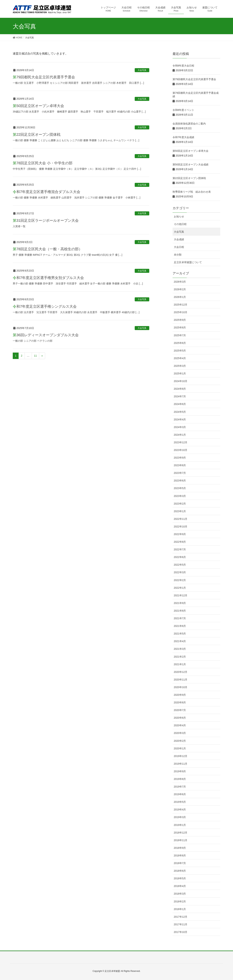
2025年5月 (180, 351)
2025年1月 (180, 373)
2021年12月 (181, 595)
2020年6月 (180, 718)
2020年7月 (180, 710)
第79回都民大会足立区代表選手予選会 (44, 77)
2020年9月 (180, 695)
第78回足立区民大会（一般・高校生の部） (48, 249)
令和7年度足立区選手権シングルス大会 (45, 306)
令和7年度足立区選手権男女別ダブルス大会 (48, 278)
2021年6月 (180, 626)
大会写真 (142, 70)
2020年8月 (180, 702)
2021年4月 (180, 641)
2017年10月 (181, 932)
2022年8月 (180, 542)
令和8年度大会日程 (183, 66)
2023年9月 (180, 458)
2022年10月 (181, 527)
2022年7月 (180, 549)
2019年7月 (180, 787)
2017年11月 (181, 924)
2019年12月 (181, 756)
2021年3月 (180, 649)
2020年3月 (180, 733)
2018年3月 (180, 894)
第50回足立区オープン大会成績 (191, 164)
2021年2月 (180, 657)
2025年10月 (181, 312)
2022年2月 (180, 580)
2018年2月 (180, 901)
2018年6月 (180, 871)
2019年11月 (181, 764)
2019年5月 (180, 802)
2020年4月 (180, 725)
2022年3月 (180, 572)
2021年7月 (180, 618)
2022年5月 (180, 565)
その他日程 (180, 224)
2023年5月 (180, 488)
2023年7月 (180, 473)
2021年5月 (180, 634)
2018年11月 (181, 840)
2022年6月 (180, 557)
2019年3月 (180, 817)
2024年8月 (180, 389)
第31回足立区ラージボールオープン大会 (46, 220)
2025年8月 (180, 328)
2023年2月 (180, 504)
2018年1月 (180, 909)
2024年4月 (180, 419)
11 (35, 356)
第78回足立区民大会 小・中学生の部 (43, 163)
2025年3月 (180, 366)
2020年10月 (181, 687)
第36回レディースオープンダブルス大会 (46, 335)
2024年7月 (180, 396)
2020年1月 (180, 748)
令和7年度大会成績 (183, 137)
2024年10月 (181, 381)
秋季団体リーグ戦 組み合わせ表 (192, 192)
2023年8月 (180, 465)
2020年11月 (181, 680)
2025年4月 (180, 358)
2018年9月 (180, 848)
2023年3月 (180, 496)
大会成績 (179, 239)
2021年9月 (180, 603)
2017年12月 (181, 917)
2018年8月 (180, 856)
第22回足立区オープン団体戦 (37, 134)
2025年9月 (180, 320)
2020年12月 (181, 672)
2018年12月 (181, 833)
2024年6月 (180, 404)
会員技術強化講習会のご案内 (189, 124)
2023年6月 (180, 481)
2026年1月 (180, 297)
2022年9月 (180, 534)
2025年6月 (180, 343)
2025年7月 (180, 335)
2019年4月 (180, 810)
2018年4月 (180, 886)
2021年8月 (180, 611)
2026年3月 (180, 282)
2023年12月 (181, 442)
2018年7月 (180, 863)
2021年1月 (180, 664)
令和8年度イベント (183, 110)
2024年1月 (180, 435)
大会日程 (179, 247)
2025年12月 (181, 305)
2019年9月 (180, 771)
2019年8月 (180, 779)
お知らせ (179, 216)
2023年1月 (180, 511)
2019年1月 (180, 825)
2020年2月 (180, 741)
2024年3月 (180, 427)
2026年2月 (180, 289)
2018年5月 (180, 878)
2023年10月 (181, 450)
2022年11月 (181, 519)
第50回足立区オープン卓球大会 (38, 106)
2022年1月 (180, 588)
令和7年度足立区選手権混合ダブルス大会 (47, 192)
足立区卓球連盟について (188, 262)
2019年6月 (180, 794)
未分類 (178, 255)
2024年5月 (180, 412)
